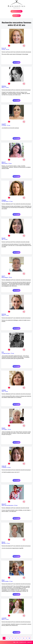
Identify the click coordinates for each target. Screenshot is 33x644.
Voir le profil (16, 62)
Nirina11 (4, 162)
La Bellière (4, 467)
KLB (3, 352)
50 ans (7, 87)
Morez (3, 315)
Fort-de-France (5, 201)
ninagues (4, 200)
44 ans (9, 467)
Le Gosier (4, 125)
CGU (17, 642)
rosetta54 (4, 618)
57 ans (9, 125)
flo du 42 (4, 48)
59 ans (10, 277)
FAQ (14, 642)
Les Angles (4, 429)
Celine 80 (4, 466)
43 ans (6, 391)
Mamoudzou (5, 163)
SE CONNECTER (16, 16)
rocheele (4, 390)
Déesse (3, 542)
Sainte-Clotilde (5, 581)
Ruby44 (3, 238)
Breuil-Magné (5, 277)
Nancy (3, 87)
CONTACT (30, 642)
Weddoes (4, 86)
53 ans (7, 619)
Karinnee (4, 314)
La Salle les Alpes (6, 353)
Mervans (4, 543)
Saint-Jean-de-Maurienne (8, 505)
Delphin (3, 428)
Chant (3, 580)
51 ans (7, 315)
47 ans (11, 201)
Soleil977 (4, 124)
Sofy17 (3, 276)
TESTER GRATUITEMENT (16, 11)
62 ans (8, 49)
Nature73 (4, 504)
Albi (3, 239)
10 (29, 638)
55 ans (10, 163)
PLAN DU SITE (23, 642)
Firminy (3, 49)
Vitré (3, 391)
